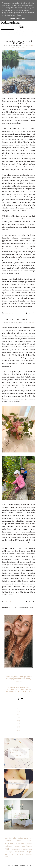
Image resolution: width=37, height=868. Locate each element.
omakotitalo (8, 846)
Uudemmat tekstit (10, 608)
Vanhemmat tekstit (27, 608)
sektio (20, 849)
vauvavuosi (29, 854)
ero (31, 838)
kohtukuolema (17, 47)
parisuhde (17, 846)
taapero (30, 852)
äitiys (7, 857)
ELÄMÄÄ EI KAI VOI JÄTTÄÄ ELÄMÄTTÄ (18, 42)
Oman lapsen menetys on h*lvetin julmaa (18, 753)
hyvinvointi (30, 46)
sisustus (26, 849)
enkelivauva (23, 838)
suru (23, 47)
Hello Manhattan (25, 865)
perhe (29, 322)
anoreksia (8, 838)
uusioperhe (9, 854)
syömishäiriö (20, 852)
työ (18, 324)
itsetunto (30, 840)
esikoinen (8, 840)
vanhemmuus (20, 854)
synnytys (8, 852)
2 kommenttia (9, 602)
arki (24, 46)
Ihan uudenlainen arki (18, 320)
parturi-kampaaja (27, 846)
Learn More (15, 19)
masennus (30, 844)
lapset (24, 843)
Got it (25, 19)
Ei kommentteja (9, 313)
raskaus (15, 849)
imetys (19, 840)
